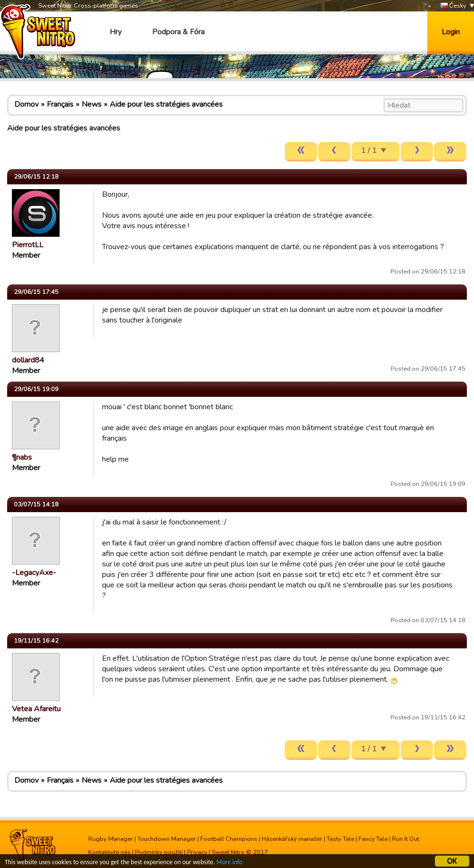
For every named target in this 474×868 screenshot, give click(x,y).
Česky (453, 6)
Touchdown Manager (167, 839)
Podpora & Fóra (178, 32)
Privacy (197, 852)
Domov (26, 104)
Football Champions (229, 839)
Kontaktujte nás (109, 852)
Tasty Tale (340, 839)
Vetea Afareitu (36, 709)
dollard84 (28, 360)
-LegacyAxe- (34, 573)
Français (60, 104)
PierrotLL (28, 245)
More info (229, 863)
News (92, 104)
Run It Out (406, 839)
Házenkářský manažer (292, 839)
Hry (116, 32)
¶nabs (22, 457)
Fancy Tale (373, 839)
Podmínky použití (159, 852)
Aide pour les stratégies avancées (166, 104)
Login (451, 32)
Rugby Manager (111, 839)
